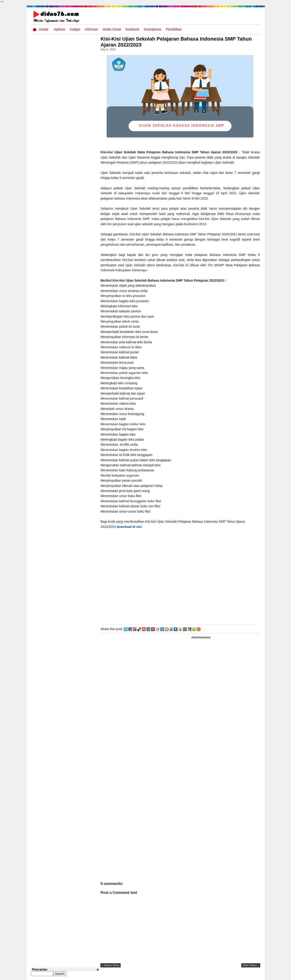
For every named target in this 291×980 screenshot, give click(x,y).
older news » (251, 965)
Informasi (91, 29)
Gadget (75, 29)
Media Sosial (112, 29)
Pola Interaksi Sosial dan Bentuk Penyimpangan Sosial (73, 327)
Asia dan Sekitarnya (68, 253)
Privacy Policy (232, 976)
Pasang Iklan (190, 976)
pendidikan (174, 29)
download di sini (133, 527)
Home (44, 30)
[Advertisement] (182, 576)
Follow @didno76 (43, 348)
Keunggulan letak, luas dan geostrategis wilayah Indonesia (74, 310)
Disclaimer (252, 976)
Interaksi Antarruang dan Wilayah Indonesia (73, 238)
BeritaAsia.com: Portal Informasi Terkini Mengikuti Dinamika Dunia (74, 275)
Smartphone (152, 29)
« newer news (114, 965)
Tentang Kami (211, 976)
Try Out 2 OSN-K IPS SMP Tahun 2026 (74, 290)
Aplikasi (59, 29)
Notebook (132, 29)
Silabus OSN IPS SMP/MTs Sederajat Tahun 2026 (74, 200)
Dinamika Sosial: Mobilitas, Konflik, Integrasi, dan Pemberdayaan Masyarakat (74, 220)
